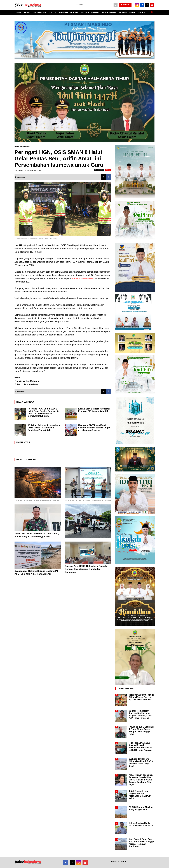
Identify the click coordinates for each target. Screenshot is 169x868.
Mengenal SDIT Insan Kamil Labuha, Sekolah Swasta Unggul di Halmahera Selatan (95, 428)
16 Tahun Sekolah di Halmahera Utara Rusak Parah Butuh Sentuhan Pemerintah (44, 428)
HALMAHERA (39, 12)
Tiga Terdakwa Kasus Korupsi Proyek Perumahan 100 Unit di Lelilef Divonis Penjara (140, 747)
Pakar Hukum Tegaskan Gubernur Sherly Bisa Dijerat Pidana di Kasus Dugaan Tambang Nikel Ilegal (141, 780)
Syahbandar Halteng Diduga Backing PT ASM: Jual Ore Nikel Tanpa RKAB (141, 763)
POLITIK (52, 12)
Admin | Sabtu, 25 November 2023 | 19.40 (28, 170)
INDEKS (141, 12)
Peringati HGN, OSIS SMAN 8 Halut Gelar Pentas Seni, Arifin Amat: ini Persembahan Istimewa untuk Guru (43, 412)
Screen (125, 5)
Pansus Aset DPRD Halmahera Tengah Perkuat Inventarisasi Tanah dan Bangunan (86, 569)
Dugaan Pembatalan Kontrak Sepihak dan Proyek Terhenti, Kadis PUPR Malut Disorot (140, 715)
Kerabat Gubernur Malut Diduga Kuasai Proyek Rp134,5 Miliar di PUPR (141, 697)
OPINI (132, 12)
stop (108, 170)
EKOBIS (85, 12)
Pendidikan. (26, 146)
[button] (152, 11)
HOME (19, 12)
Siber (124, 862)
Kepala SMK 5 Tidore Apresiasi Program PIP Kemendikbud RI (94, 410)
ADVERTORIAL (109, 12)
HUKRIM (74, 12)
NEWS (27, 12)
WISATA (123, 12)
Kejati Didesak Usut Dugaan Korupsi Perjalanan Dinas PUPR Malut (140, 795)
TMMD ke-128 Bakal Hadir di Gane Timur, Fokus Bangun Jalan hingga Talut (141, 731)
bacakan (99, 170)
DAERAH (63, 12)
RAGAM (95, 12)
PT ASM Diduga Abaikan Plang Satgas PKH (141, 808)
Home (17, 146)
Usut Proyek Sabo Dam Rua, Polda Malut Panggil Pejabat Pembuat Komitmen (141, 843)
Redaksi (115, 862)
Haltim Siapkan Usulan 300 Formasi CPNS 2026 (141, 824)
